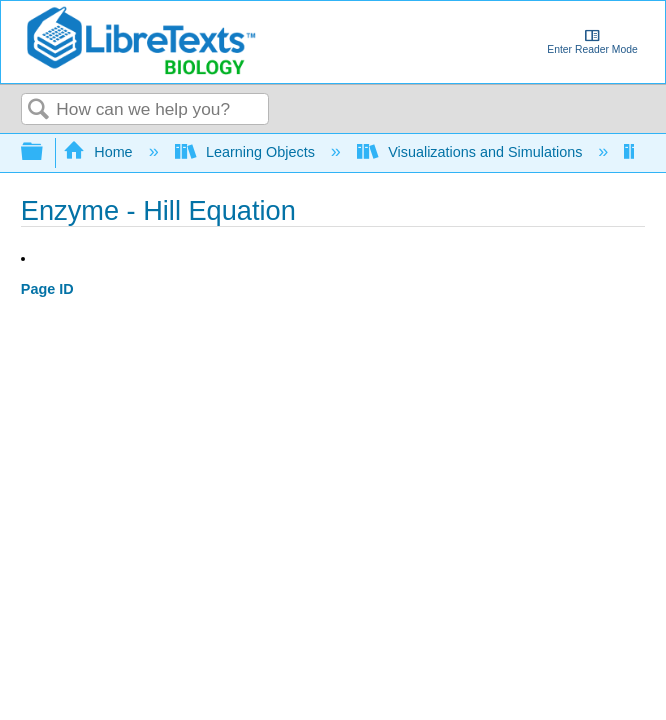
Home (100, 152)
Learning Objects (247, 152)
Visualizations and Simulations (472, 152)
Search (39, 110)
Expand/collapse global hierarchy (45, 152)
